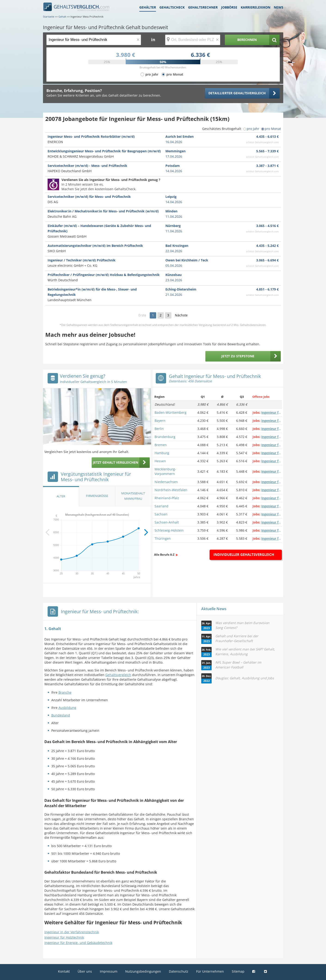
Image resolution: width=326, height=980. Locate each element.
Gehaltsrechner (203, 7)
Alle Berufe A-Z (164, 555)
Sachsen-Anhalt (167, 522)
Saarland (161, 506)
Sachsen (161, 514)
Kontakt (64, 971)
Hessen (160, 461)
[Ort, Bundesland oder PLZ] (193, 40)
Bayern (160, 421)
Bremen (161, 445)
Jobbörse (229, 7)
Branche (65, 692)
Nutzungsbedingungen (143, 971)
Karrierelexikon (256, 7)
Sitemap (238, 971)
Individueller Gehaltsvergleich (244, 554)
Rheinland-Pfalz (167, 498)
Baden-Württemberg (171, 412)
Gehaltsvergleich (118, 675)
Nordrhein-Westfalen (171, 490)
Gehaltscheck (172, 7)
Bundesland (61, 715)
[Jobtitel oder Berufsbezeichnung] (94, 40)
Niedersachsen (166, 482)
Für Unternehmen (210, 971)
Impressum (109, 971)
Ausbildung (67, 708)
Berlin (159, 429)
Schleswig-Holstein (169, 530)
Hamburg (162, 453)
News (279, 7)
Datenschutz (179, 971)
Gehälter (148, 7)
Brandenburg (165, 437)
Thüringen (163, 538)
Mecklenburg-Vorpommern (165, 471)
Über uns (85, 971)
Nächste (181, 315)
